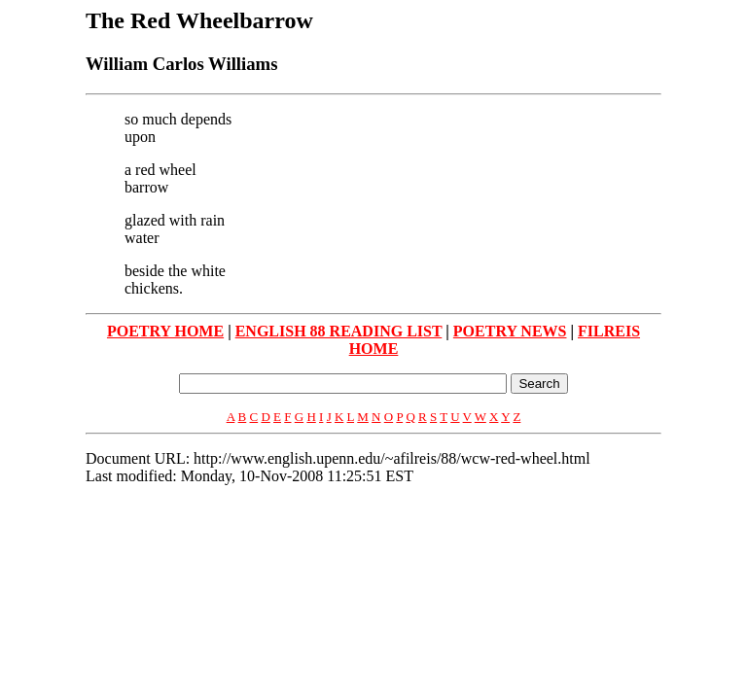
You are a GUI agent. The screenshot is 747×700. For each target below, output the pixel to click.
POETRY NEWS (510, 331)
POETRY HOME (165, 331)
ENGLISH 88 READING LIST (339, 331)
